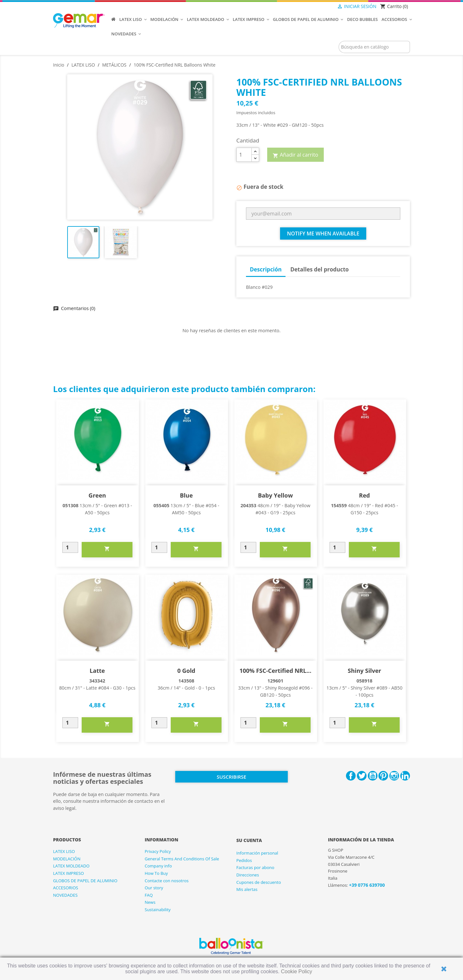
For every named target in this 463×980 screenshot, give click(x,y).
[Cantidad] (244, 155)
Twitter (362, 776)
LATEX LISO (64, 851)
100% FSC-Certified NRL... (276, 671)
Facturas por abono (255, 867)
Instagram (394, 776)
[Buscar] (374, 47)
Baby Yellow (275, 495)
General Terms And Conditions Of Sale (182, 859)
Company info (158, 866)
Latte (97, 671)
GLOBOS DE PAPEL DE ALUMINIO (85, 881)
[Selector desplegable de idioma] (324, 7)
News (150, 902)
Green (97, 495)
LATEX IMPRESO (68, 873)
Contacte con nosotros (167, 881)
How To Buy (156, 873)
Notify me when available (323, 234)
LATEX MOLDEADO (71, 866)
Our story (154, 888)
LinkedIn (405, 776)
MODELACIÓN (67, 859)
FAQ (149, 895)
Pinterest (383, 776)
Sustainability (158, 910)
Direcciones (248, 875)
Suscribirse (232, 777)
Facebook (351, 776)
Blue (186, 495)
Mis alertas (247, 889)
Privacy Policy (158, 851)
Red (365, 495)
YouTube (373, 776)
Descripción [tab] (266, 269)
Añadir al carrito (295, 155)
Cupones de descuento (259, 882)
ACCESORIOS (66, 888)
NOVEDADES (65, 895)
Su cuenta (249, 840)
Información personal (257, 853)
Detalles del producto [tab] (320, 269)
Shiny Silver (365, 671)
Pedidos (244, 860)
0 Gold (186, 671)
